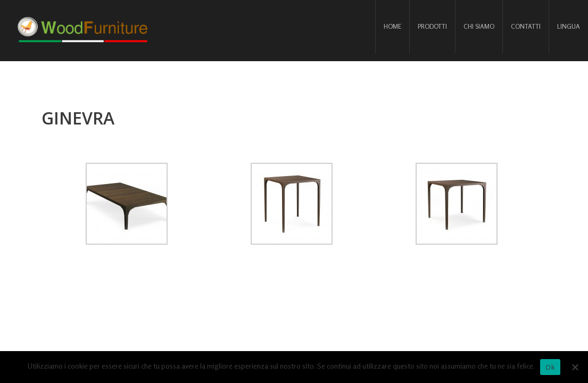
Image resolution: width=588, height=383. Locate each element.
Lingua (569, 26)
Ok (550, 367)
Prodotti (432, 26)
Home (392, 26)
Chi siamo (479, 26)
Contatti (526, 26)
